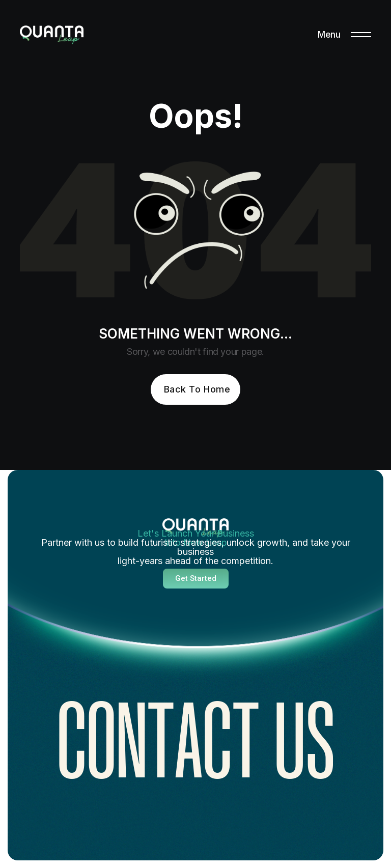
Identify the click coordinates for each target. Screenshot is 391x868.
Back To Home (197, 389)
